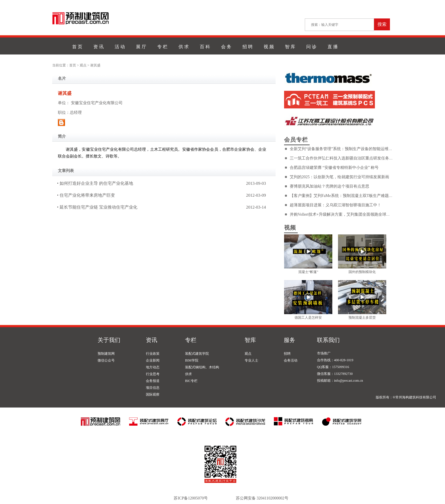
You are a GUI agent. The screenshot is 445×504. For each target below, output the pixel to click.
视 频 (269, 47)
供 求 (184, 47)
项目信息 (153, 388)
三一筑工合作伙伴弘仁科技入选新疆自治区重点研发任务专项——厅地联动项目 (359, 158)
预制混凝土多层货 (362, 318)
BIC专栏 (191, 381)
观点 (83, 65)
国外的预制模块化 (362, 272)
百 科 (205, 47)
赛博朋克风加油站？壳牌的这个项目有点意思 (329, 186)
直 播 (333, 47)
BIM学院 (192, 360)
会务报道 (153, 381)
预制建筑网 (106, 354)
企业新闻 (153, 360)
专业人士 (251, 360)
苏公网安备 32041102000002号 (262, 498)
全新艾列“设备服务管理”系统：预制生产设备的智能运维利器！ (345, 149)
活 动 (120, 47)
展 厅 (141, 47)
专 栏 (162, 47)
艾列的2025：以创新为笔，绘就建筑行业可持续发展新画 (339, 177)
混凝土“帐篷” (308, 272)
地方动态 (153, 367)
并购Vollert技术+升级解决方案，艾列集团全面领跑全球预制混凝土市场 (352, 214)
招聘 (287, 354)
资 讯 (98, 47)
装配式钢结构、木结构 (202, 367)
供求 (188, 374)
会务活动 (291, 360)
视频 (290, 228)
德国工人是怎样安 (308, 318)
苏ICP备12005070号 (191, 498)
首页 (73, 65)
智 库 (290, 47)
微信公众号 (106, 360)
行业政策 (153, 354)
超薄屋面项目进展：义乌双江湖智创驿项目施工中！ (335, 205)
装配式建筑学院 (197, 354)
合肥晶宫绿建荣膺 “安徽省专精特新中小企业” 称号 (334, 168)
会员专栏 (296, 140)
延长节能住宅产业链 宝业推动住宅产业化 (98, 207)
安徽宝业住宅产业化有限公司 (97, 103)
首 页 (77, 47)
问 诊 (311, 47)
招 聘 (247, 47)
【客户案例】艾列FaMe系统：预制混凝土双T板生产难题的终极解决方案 (353, 196)
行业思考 (153, 374)
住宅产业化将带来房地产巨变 (87, 195)
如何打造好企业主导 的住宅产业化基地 (96, 183)
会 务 (226, 47)
